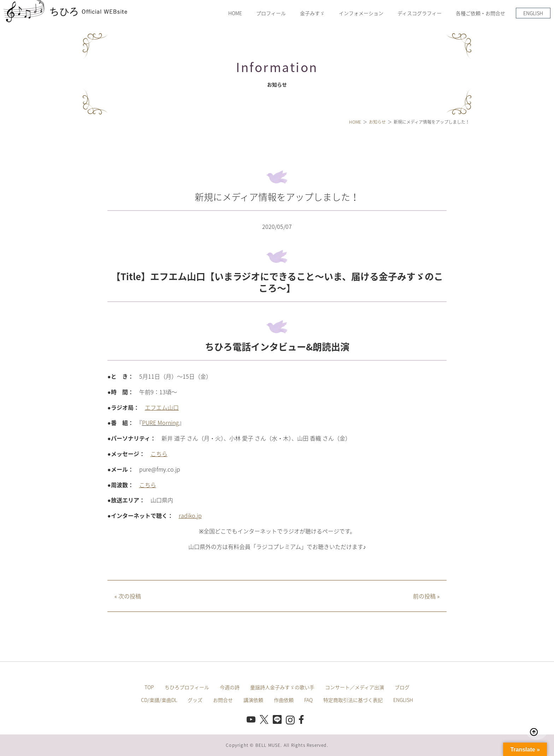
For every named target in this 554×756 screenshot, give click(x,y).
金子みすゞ (312, 13)
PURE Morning (160, 423)
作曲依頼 (284, 700)
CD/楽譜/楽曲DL (159, 700)
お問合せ (223, 700)
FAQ (308, 700)
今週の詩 (230, 687)
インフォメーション (361, 13)
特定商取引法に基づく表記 (353, 700)
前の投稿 (426, 596)
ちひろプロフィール (187, 687)
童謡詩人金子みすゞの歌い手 (282, 687)
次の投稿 (128, 596)
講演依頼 (253, 700)
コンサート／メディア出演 (355, 687)
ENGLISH (533, 13)
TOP (149, 687)
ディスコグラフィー (420, 13)
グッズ (195, 700)
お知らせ (377, 122)
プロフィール (271, 13)
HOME (235, 13)
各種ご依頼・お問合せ (481, 13)
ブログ (402, 687)
